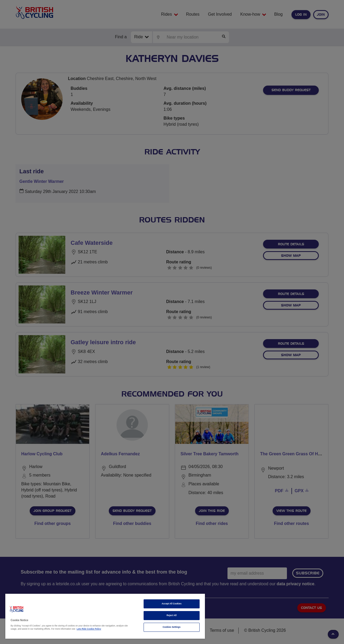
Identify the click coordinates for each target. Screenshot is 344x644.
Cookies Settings (172, 627)
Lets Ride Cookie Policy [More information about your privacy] (89, 629)
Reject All (172, 615)
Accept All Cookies (172, 604)
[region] (105, 616)
